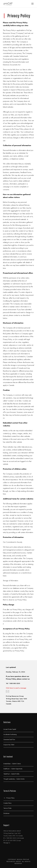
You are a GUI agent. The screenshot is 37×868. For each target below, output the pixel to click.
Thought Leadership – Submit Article (14, 779)
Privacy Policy (10, 798)
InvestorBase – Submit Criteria (12, 764)
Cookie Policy (7, 803)
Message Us (7, 843)
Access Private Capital (10, 729)
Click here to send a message (16, 688)
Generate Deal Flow (9, 739)
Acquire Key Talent (9, 745)
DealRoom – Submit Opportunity (13, 769)
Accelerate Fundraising (10, 734)
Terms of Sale (7, 808)
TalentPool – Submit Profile (11, 774)
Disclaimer (6, 813)
